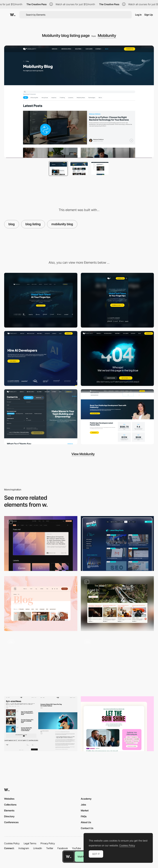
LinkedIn (38, 848)
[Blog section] (117, 724)
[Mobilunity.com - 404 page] (117, 358)
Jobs (83, 805)
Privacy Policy (48, 843)
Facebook (63, 848)
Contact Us (87, 828)
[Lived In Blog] (117, 604)
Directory (9, 816)
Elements (9, 810)
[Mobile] (117, 300)
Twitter (50, 848)
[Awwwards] (13, 15)
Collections (10, 805)
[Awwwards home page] (69, 857)
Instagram (24, 848)
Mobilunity (107, 35)
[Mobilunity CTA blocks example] (117, 417)
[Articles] (41, 724)
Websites (9, 799)
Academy (86, 799)
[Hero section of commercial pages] (41, 358)
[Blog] (41, 543)
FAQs (84, 816)
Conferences (11, 822)
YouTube (76, 848)
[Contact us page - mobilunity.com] (41, 417)
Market (85, 810)
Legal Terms (30, 843)
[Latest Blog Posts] (117, 543)
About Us (86, 822)
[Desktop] (41, 300)
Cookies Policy (12, 843)
